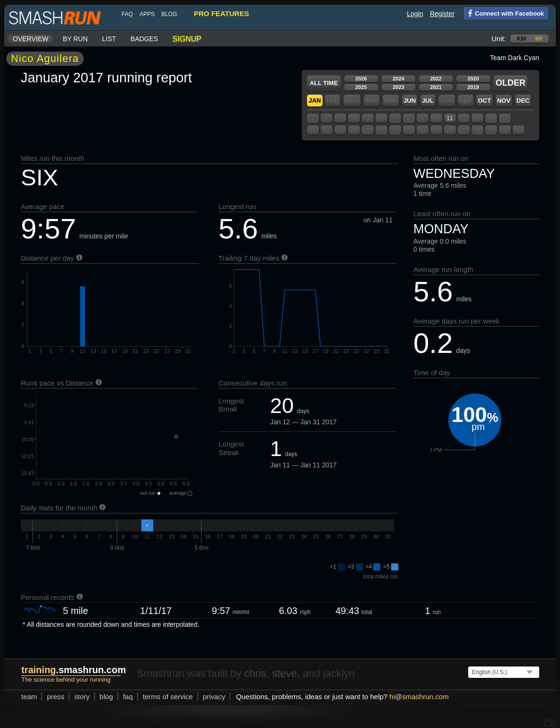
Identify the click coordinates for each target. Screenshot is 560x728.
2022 (436, 79)
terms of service (168, 697)
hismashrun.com (419, 697)
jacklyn (339, 673)
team (29, 697)
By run (75, 39)
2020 (473, 79)
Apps (147, 14)
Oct (484, 101)
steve (284, 673)
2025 (361, 87)
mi (539, 39)
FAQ (127, 14)
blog (169, 14)
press (56, 697)
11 (450, 118)
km (522, 39)
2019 (473, 87)
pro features (221, 13)
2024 (398, 79)
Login (415, 14)
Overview (31, 39)
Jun (410, 101)
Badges (144, 39)
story (82, 697)
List (109, 39)
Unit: (499, 39)
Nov (504, 101)
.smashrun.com (74, 670)
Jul (428, 101)
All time (324, 83)
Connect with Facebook (504, 13)
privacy (214, 697)
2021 (436, 87)
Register (442, 14)
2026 (361, 79)
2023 (398, 87)
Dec (523, 101)
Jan (315, 101)
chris (255, 673)
